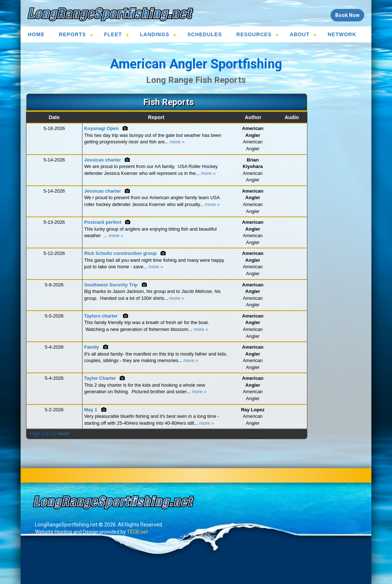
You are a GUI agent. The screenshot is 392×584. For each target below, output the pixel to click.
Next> (64, 434)
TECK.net (137, 532)
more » (177, 142)
